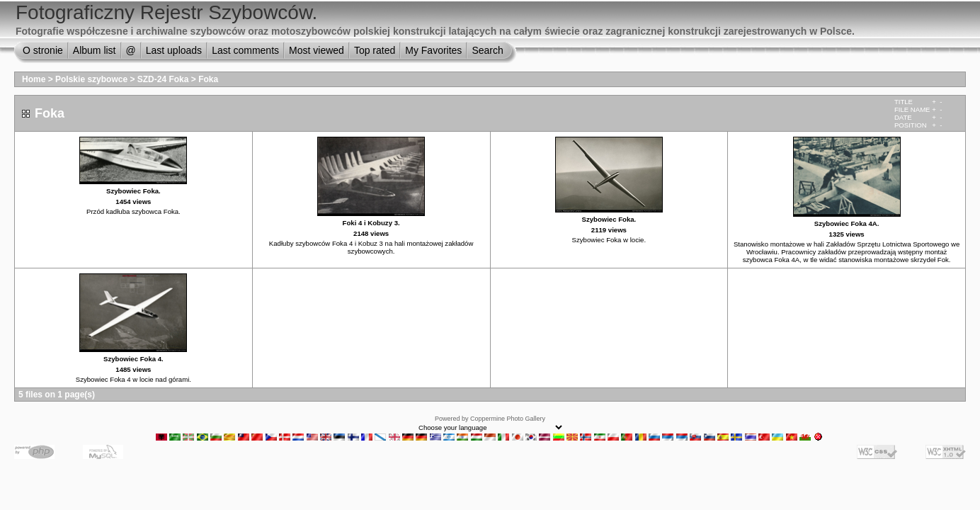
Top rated (375, 50)
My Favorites (433, 50)
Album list (95, 50)
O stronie (43, 50)
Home (34, 79)
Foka (208, 79)
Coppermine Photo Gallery (508, 419)
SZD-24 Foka (164, 79)
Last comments (245, 50)
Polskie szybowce (91, 79)
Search (487, 50)
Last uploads (174, 50)
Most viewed (317, 50)
